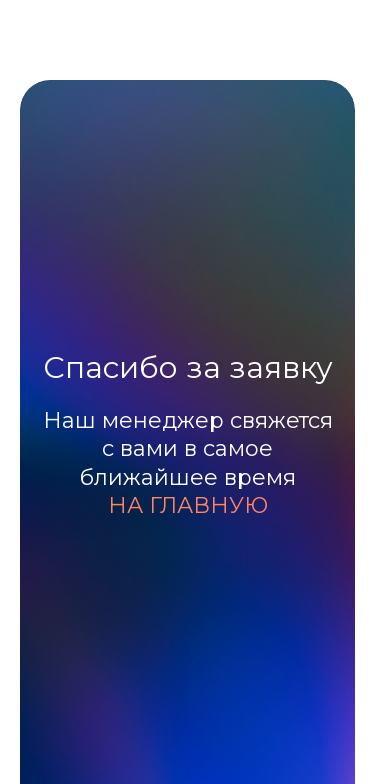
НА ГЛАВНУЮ (188, 505)
